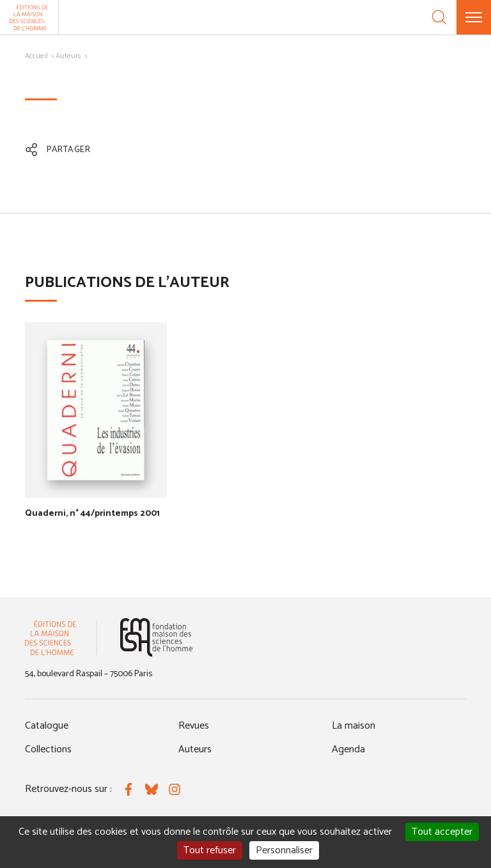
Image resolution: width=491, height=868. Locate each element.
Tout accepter (442, 832)
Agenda (348, 749)
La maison (354, 726)
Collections (48, 749)
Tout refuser (210, 850)
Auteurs (68, 56)
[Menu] (474, 17)
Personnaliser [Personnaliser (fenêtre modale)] (284, 850)
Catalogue (47, 726)
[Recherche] (439, 17)
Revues (194, 726)
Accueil (36, 56)
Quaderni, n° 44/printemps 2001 (92, 514)
